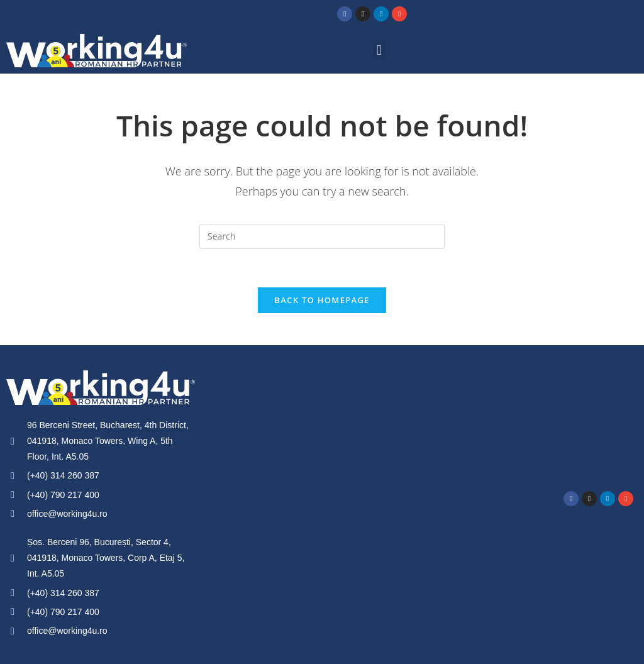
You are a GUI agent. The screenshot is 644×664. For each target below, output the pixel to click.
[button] (379, 51)
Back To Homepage (322, 300)
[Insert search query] (322, 236)
